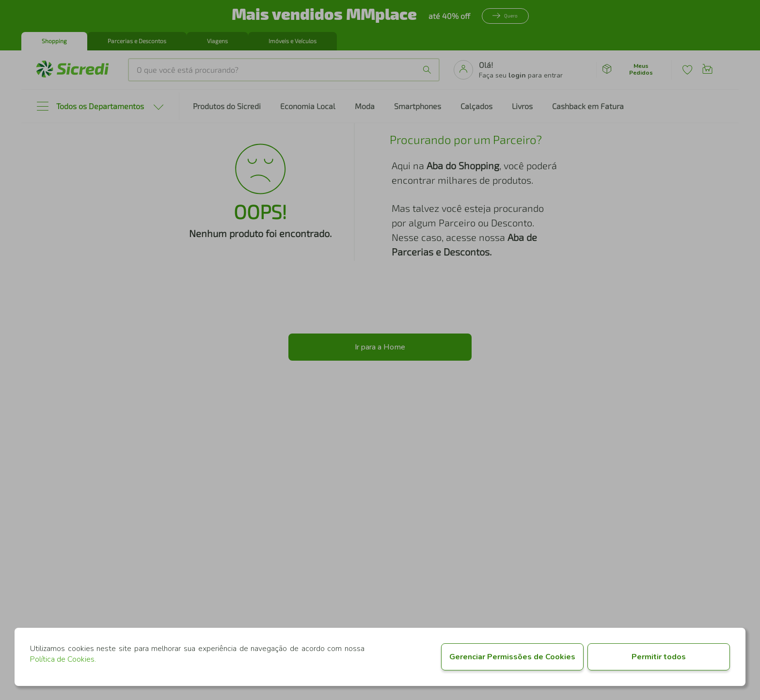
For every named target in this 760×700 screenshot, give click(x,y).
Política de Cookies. (63, 659)
